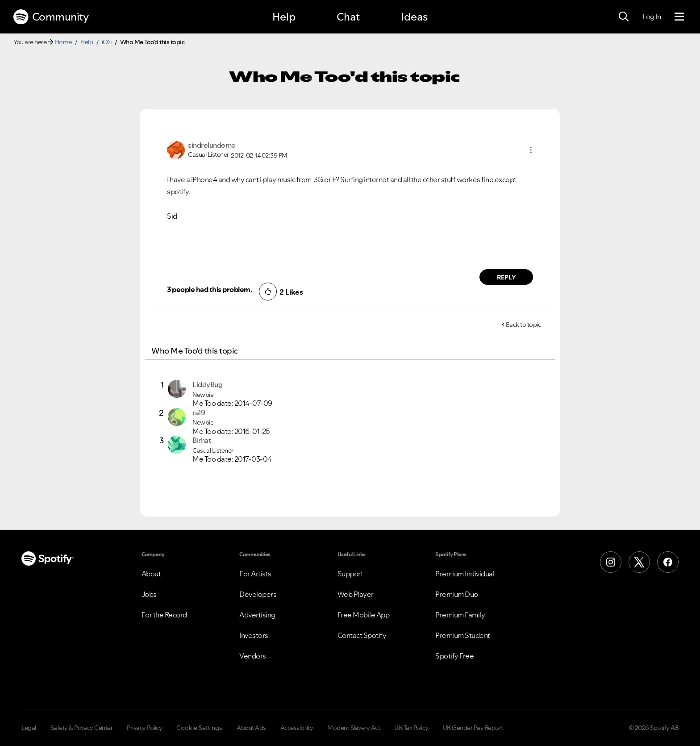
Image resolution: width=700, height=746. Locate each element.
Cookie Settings (199, 728)
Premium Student (463, 635)
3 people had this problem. (209, 289)
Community (51, 17)
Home (63, 42)
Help (284, 17)
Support (350, 574)
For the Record (164, 615)
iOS (107, 42)
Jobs (149, 594)
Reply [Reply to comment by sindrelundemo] (506, 277)
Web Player (356, 594)
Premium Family (460, 615)
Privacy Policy (144, 728)
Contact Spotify (362, 635)
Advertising (257, 615)
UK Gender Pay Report (473, 728)
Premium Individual (465, 574)
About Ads (251, 728)
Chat (348, 17)
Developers (258, 594)
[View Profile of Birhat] (202, 440)
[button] (531, 150)
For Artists (255, 574)
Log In (652, 17)
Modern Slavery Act (354, 728)
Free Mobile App (364, 615)
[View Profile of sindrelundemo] (212, 145)
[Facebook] (668, 562)
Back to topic (523, 325)
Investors (254, 635)
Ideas (414, 17)
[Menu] (679, 17)
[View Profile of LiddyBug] (207, 384)
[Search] (624, 17)
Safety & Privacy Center (82, 728)
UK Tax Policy (411, 728)
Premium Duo (457, 594)
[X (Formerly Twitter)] (639, 562)
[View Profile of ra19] (199, 413)
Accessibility (297, 728)
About (151, 574)
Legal (29, 728)
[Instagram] (611, 562)
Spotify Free (454, 656)
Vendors (253, 656)
